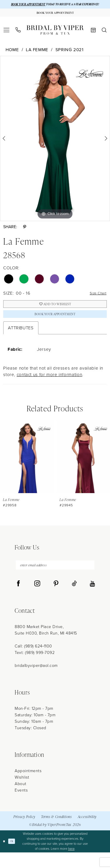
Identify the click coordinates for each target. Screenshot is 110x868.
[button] (7, 38)
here (71, 864)
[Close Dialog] (5, 857)
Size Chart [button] (95, 301)
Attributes (21, 341)
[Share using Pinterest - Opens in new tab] (25, 235)
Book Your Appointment (55, 326)
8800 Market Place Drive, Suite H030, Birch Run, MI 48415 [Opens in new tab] (46, 646)
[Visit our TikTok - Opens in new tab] (74, 599)
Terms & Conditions (56, 832)
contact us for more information (49, 388)
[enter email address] (55, 579)
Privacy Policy (24, 832)
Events (21, 806)
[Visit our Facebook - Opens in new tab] (18, 599)
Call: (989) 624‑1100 (33, 662)
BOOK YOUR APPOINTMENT (32, 5)
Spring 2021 (70, 58)
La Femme (37, 58)
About (21, 799)
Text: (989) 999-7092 (35, 668)
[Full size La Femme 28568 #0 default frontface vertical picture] (55, 146)
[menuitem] (7, 38)
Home (12, 58)
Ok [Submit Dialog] (14, 857)
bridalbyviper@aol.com (36, 681)
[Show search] (104, 38)
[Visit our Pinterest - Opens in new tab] (56, 599)
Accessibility (87, 832)
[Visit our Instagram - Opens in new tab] (37, 599)
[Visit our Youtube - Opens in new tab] (92, 599)
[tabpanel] (55, 146)
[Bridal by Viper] (55, 38)
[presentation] (27, 470)
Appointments (28, 786)
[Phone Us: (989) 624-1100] (18, 38)
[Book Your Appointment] (55, 19)
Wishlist (22, 793)
